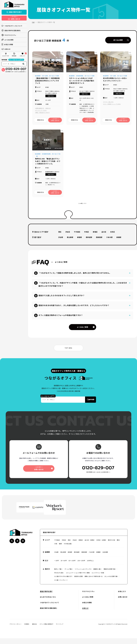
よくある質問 (7, 40)
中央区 (87, 233)
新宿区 (95, 233)
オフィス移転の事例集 (46, 630)
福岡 (60, 549)
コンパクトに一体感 (98, 578)
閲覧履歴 (14, 56)
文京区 (113, 233)
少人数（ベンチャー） (61, 586)
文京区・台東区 (101, 546)
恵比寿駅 (70, 239)
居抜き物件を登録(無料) (11, 31)
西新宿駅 (99, 239)
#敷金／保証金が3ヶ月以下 (42, 114)
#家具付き (48, 109)
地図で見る (51, 97)
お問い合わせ (123, 603)
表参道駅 (89, 239)
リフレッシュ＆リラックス (83, 575)
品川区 (104, 233)
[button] (45, 71)
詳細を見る (40, 121)
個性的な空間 (78, 582)
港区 (60, 233)
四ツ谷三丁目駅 (54, 76)
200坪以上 (90, 566)
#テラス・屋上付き (108, 103)
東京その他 (112, 546)
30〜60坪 (64, 566)
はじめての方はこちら (48, 603)
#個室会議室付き (40, 109)
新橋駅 (119, 239)
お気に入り (23, 55)
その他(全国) (68, 549)
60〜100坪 (72, 566)
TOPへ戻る (68, 353)
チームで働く (69, 575)
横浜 (118, 546)
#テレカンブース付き (41, 111)
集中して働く (59, 575)
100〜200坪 (81, 566)
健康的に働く (98, 575)
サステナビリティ (9, 35)
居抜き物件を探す (14, 13)
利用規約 (27, 630)
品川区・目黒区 (90, 546)
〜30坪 (57, 566)
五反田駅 (105, 558)
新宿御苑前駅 (46, 155)
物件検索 (4, 61)
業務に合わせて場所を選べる (94, 582)
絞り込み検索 (121, 40)
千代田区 (77, 233)
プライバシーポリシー (16, 630)
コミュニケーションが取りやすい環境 (78, 578)
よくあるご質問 (82, 329)
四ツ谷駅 (45, 76)
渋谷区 (68, 233)
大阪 (56, 549)
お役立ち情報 (7, 45)
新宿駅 (80, 239)
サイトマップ (60, 630)
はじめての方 (6, 56)
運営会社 (34, 630)
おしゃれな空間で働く (112, 582)
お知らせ (6, 49)
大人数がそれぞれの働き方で (63, 582)
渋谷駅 (61, 239)
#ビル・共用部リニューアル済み (112, 105)
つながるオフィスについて (12, 26)
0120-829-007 (16, 70)
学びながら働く (59, 578)
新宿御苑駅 (80, 76)
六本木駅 (109, 239)
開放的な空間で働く (110, 575)
